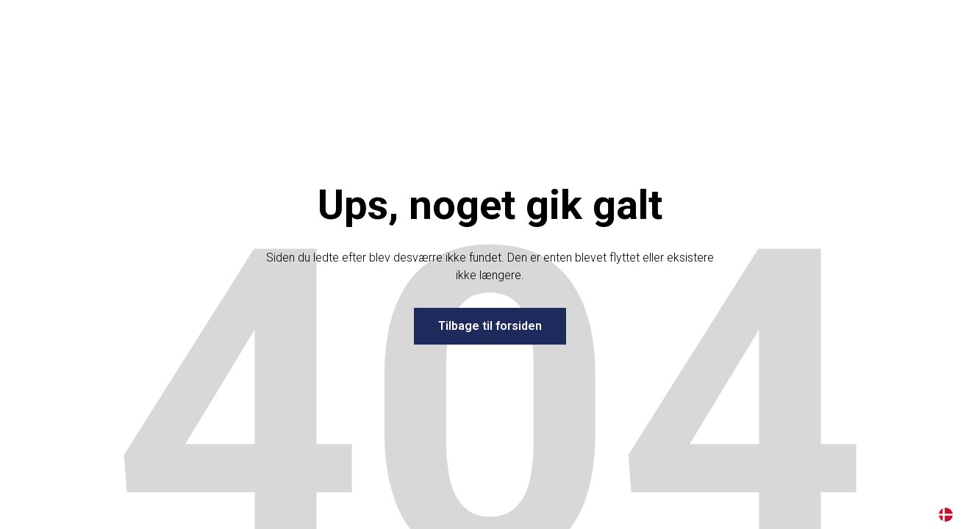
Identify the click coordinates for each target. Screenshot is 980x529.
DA (946, 515)
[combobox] (946, 514)
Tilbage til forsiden (490, 326)
